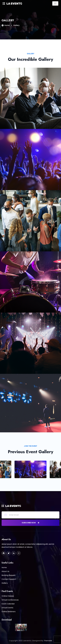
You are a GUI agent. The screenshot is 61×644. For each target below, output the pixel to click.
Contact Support (9, 579)
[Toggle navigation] (55, 3)
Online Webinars (9, 612)
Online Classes (8, 596)
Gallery (5, 583)
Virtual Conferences (10, 600)
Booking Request (9, 575)
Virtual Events (7, 608)
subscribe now (30, 523)
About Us (5, 571)
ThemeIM (48, 641)
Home (7, 25)
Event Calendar (8, 604)
